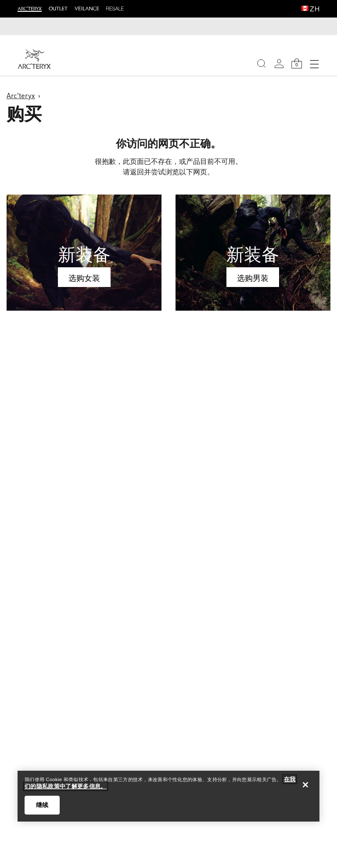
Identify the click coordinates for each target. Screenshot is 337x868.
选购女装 (84, 278)
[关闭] (305, 785)
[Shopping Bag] (297, 64)
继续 (42, 805)
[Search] (262, 64)
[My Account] (279, 64)
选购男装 (253, 278)
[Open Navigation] (314, 64)
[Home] (34, 59)
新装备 (84, 254)
